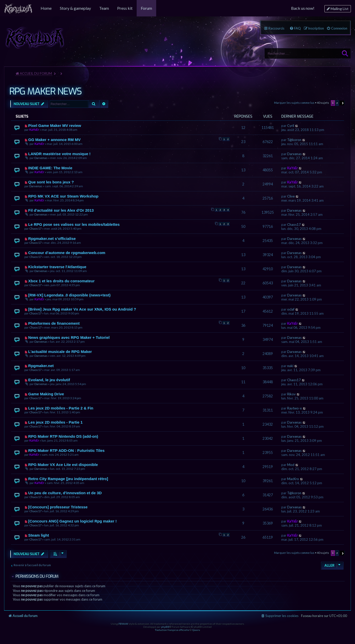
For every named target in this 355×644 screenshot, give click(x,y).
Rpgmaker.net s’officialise (52, 239)
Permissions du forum (37, 576)
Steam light (39, 535)
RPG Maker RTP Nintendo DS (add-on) (63, 436)
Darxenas (41, 158)
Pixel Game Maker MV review (55, 125)
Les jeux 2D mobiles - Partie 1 (55, 422)
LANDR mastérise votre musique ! (59, 154)
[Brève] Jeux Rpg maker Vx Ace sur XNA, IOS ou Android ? (82, 309)
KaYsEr (34, 130)
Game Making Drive (46, 394)
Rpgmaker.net (41, 366)
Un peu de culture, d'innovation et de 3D (65, 493)
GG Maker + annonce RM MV (54, 140)
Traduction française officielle (172, 630)
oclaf (291, 309)
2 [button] (337, 103)
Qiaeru (196, 630)
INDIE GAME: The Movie (50, 168)
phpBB (165, 627)
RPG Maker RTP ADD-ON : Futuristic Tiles (66, 450)
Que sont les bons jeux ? (51, 182)
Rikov (291, 394)
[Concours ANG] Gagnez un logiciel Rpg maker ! (72, 521)
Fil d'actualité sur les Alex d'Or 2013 (61, 210)
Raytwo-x (295, 408)
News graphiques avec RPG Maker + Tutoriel (69, 337)
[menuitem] (18, 8)
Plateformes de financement (54, 323)
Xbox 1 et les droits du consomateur (61, 281)
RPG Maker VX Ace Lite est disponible (63, 465)
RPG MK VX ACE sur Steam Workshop (63, 196)
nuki (290, 366)
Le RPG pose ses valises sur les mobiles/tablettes (74, 224)
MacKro (293, 479)
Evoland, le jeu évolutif (49, 380)
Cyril (291, 126)
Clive (291, 196)
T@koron (294, 140)
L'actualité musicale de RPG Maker (60, 352)
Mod (291, 465)
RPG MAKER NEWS (45, 91)
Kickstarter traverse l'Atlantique (57, 267)
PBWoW (123, 624)
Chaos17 (35, 228)
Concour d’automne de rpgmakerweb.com (67, 253)
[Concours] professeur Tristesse (58, 507)
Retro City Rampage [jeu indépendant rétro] (68, 479)
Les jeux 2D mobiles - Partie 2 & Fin (61, 408)
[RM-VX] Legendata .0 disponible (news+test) (69, 295)
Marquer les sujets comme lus (294, 103)
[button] (342, 103)
